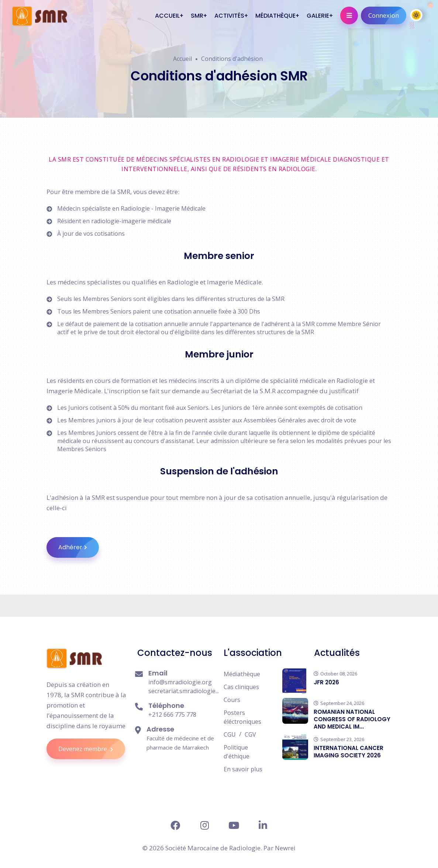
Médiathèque (242, 674)
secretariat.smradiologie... (184, 691)
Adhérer (79, 547)
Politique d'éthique (237, 752)
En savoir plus (243, 769)
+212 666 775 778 (172, 715)
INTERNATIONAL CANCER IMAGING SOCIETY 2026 (349, 752)
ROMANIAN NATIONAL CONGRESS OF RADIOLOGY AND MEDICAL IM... (352, 719)
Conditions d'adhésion (232, 59)
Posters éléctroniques (242, 717)
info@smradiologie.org (180, 682)
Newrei (285, 848)
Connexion (387, 15)
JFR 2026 (326, 682)
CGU (230, 734)
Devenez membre (92, 749)
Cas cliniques (241, 687)
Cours (232, 700)
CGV (250, 734)
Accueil (182, 59)
